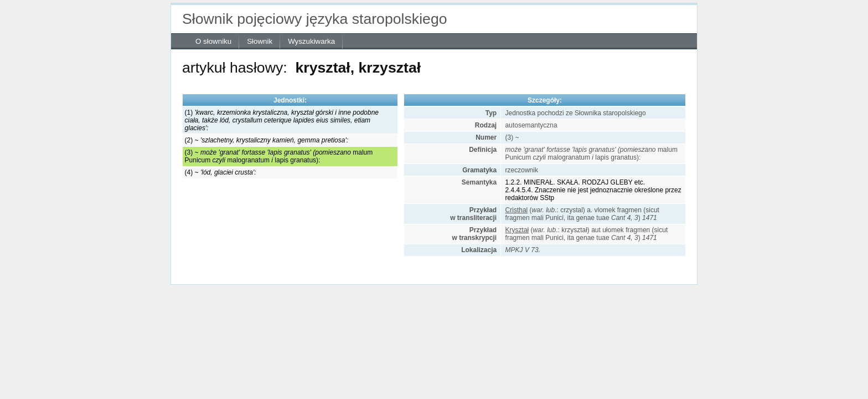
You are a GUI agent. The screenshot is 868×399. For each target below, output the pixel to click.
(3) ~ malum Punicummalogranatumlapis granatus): (279, 156)
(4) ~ (221, 172)
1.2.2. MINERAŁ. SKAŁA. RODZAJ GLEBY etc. (575, 182)
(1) (282, 120)
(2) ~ (267, 140)
